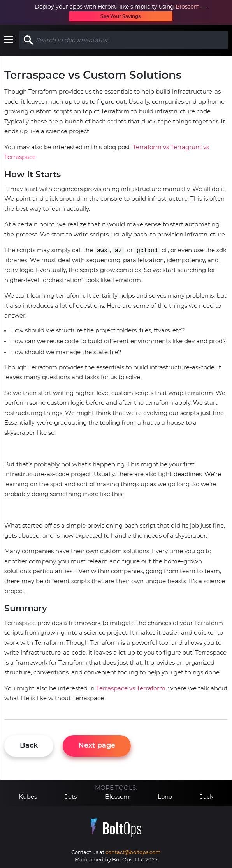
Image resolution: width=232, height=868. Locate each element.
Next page (97, 746)
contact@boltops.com (133, 853)
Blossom (188, 7)
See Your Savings (120, 16)
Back (29, 746)
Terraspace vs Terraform (131, 689)
